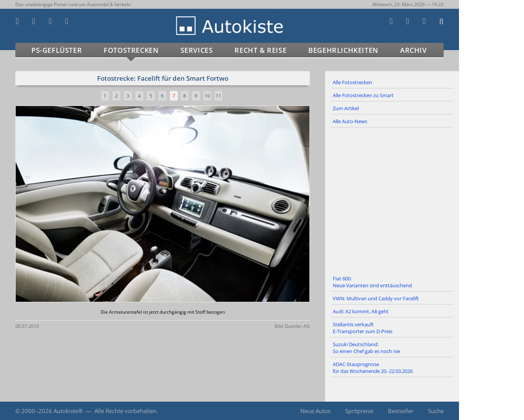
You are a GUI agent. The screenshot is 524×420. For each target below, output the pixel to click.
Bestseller (401, 411)
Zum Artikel (346, 108)
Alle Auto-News (350, 121)
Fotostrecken (131, 50)
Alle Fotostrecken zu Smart (363, 95)
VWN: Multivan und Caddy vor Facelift (376, 298)
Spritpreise (359, 411)
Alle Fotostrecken (352, 82)
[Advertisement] (392, 200)
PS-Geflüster (57, 50)
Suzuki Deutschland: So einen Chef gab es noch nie (366, 348)
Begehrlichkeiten (343, 50)
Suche (436, 411)
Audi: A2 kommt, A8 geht (361, 311)
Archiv (413, 50)
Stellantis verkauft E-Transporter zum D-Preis (363, 328)
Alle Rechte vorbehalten (125, 411)
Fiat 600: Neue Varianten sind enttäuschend (372, 282)
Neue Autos (315, 411)
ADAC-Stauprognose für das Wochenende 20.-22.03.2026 (373, 368)
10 (207, 96)
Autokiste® (68, 411)
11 (218, 96)
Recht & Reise (260, 50)
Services (197, 50)
